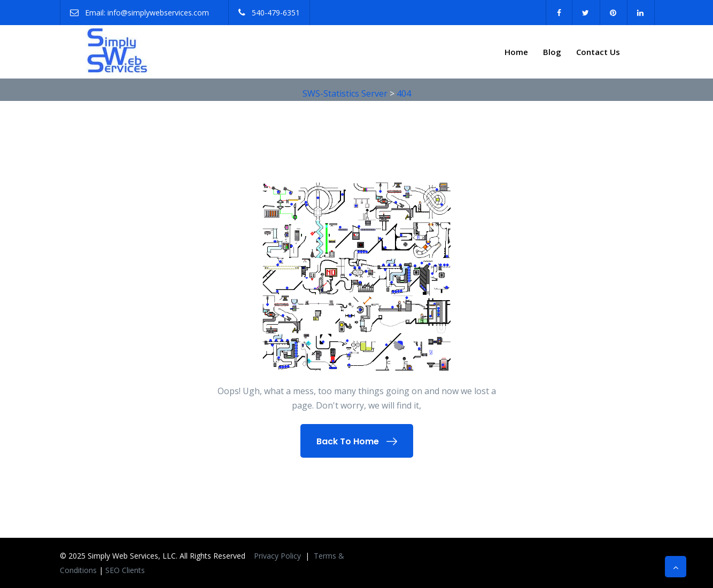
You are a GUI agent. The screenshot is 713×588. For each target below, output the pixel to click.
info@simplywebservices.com (158, 13)
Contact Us (598, 52)
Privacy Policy (278, 556)
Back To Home (357, 441)
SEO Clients (125, 570)
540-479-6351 (276, 13)
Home (516, 52)
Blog (552, 52)
